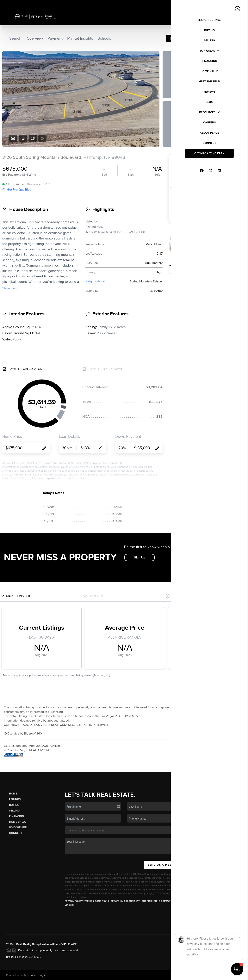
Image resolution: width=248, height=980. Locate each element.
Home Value (18, 822)
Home (13, 794)
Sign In (233, 4)
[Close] (239, 938)
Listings (15, 799)
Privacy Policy (74, 901)
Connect (16, 833)
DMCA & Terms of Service (214, 975)
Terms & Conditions (97, 901)
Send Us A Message (164, 865)
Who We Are (18, 827)
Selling (14, 811)
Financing (16, 816)
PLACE (72, 944)
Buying (14, 805)
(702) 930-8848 (218, 921)
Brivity (23, 975)
